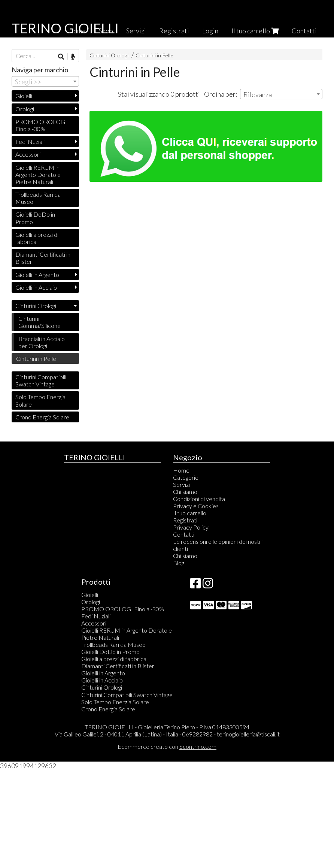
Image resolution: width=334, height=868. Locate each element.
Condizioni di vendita (199, 499)
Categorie (186, 477)
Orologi (25, 109)
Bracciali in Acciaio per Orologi (42, 342)
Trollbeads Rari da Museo (38, 198)
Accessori (28, 154)
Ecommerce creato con (167, 746)
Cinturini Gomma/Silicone (40, 322)
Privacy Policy (191, 527)
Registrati (174, 31)
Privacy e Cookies (196, 506)
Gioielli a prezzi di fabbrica (37, 238)
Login (210, 31)
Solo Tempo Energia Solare (40, 400)
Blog (179, 563)
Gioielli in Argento (37, 275)
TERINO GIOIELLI (65, 28)
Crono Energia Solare (42, 417)
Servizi (136, 31)
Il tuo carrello (255, 31)
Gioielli (24, 96)
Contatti (304, 31)
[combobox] (281, 94)
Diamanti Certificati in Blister (43, 258)
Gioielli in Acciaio (36, 287)
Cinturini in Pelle (154, 55)
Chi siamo (185, 492)
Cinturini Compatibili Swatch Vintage (41, 380)
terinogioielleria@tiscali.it (248, 734)
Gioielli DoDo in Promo (35, 218)
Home (181, 470)
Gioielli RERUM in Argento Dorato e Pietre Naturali (38, 174)
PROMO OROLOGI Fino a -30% (41, 125)
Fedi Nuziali (30, 141)
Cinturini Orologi (109, 55)
